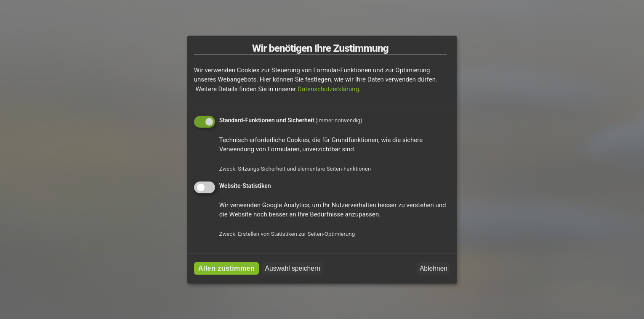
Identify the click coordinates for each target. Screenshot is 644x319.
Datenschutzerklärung (328, 89)
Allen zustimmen (227, 268)
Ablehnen (434, 268)
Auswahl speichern (293, 268)
